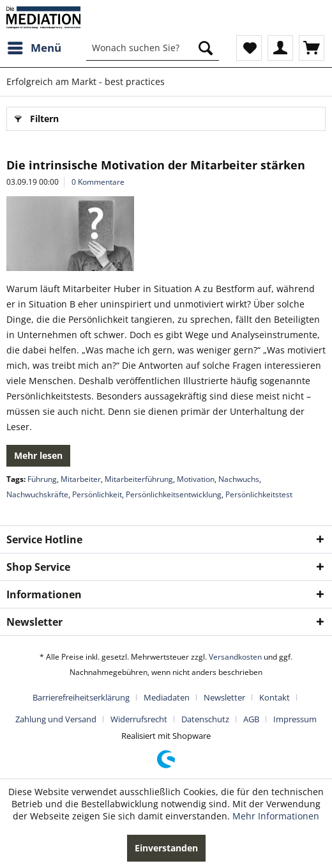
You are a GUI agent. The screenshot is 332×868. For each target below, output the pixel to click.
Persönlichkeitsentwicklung (174, 494)
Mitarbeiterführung (139, 479)
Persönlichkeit (97, 494)
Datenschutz (205, 719)
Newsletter (224, 697)
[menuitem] (34, 48)
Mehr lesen (38, 455)
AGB (251, 719)
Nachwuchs (239, 479)
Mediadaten (167, 697)
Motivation (196, 479)
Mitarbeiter (81, 479)
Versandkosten (235, 657)
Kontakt (275, 697)
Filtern (37, 117)
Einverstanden (166, 848)
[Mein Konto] (280, 48)
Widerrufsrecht (139, 719)
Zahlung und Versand (56, 719)
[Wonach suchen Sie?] (153, 48)
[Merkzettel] (249, 48)
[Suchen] (206, 48)
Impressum (295, 719)
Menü (34, 46)
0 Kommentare (98, 182)
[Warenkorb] (312, 48)
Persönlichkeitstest (259, 494)
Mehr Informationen (276, 816)
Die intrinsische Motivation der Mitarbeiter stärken (156, 165)
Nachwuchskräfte (37, 494)
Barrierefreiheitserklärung (81, 697)
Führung (42, 479)
